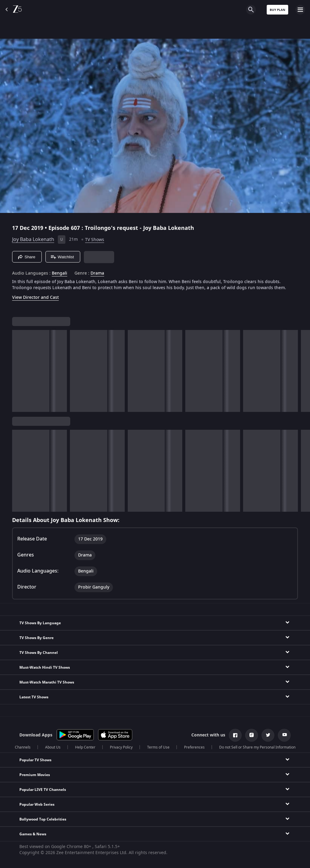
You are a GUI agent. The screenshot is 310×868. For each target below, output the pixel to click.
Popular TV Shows (35, 760)
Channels (23, 747)
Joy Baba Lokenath (33, 240)
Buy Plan (277, 10)
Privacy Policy (121, 747)
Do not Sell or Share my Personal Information (257, 747)
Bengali (59, 273)
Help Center (85, 747)
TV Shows (95, 240)
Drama (97, 273)
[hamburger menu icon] (300, 10)
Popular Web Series (37, 804)
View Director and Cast (35, 297)
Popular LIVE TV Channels (43, 790)
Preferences (194, 747)
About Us (53, 747)
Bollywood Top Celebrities (43, 819)
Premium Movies (35, 775)
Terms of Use (158, 747)
